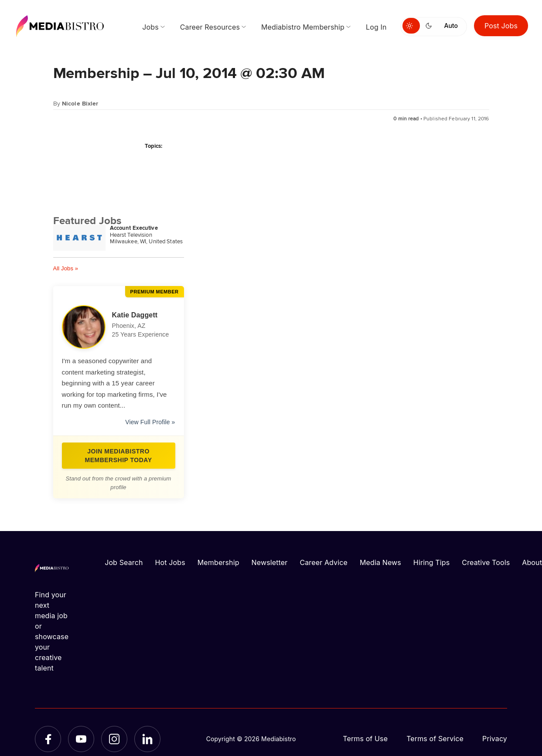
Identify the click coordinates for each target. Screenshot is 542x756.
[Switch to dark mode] (430, 26)
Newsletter (270, 562)
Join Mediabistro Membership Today (119, 456)
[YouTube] (81, 739)
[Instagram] (114, 739)
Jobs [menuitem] (150, 27)
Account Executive (134, 228)
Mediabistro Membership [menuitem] (303, 27)
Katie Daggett (135, 315)
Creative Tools (486, 562)
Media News (380, 562)
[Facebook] (48, 739)
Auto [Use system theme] (451, 26)
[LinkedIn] (147, 739)
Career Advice (324, 562)
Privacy (495, 739)
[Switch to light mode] (411, 26)
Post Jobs (501, 26)
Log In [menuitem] (376, 27)
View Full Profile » (150, 422)
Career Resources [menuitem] (210, 27)
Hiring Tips (431, 562)
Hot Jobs (170, 562)
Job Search (124, 562)
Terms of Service (435, 739)
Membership (218, 562)
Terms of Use (365, 739)
